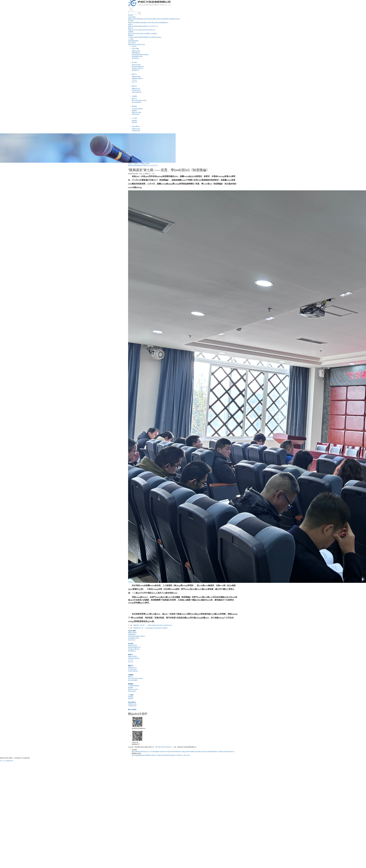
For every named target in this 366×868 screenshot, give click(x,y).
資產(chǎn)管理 (132, 23)
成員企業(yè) (176, 19)
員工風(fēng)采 (141, 30)
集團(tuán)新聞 (132, 26)
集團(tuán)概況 (132, 19)
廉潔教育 (142, 37)
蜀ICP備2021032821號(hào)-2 (164, 747)
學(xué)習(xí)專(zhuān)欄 (140, 34)
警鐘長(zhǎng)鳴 (149, 37)
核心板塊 (131, 21)
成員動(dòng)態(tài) (142, 26)
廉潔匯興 (131, 35)
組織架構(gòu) (141, 19)
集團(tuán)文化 (132, 30)
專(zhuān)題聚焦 (152, 34)
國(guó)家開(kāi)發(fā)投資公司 (141, 752)
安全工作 (155, 26)
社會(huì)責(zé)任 (150, 30)
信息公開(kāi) (132, 43)
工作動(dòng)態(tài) (134, 37)
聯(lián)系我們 (132, 710)
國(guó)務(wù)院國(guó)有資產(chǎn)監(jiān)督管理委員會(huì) (200, 752)
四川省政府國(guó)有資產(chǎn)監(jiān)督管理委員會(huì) (166, 752)
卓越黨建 (131, 32)
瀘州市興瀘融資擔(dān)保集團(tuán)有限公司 (145, 755)
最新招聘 (136, 41)
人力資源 (131, 39)
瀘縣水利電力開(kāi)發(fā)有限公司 (168, 755)
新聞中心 (131, 24)
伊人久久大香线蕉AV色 (7, 761)
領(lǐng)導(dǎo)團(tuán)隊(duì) (153, 19)
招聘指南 (131, 41)
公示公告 (150, 26)
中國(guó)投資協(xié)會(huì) (227, 752)
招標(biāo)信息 (132, 45)
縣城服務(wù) (164, 23)
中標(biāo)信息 (141, 45)
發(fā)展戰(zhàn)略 (167, 19)
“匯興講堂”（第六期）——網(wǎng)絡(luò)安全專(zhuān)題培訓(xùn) (153, 625)
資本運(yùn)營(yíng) (155, 23)
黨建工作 (131, 34)
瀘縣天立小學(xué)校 (184, 755)
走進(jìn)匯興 (132, 17)
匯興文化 (131, 28)
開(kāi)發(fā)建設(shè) (143, 23)
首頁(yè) (130, 15)
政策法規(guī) (158, 37)
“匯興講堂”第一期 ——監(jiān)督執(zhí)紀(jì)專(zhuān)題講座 (150, 628)
